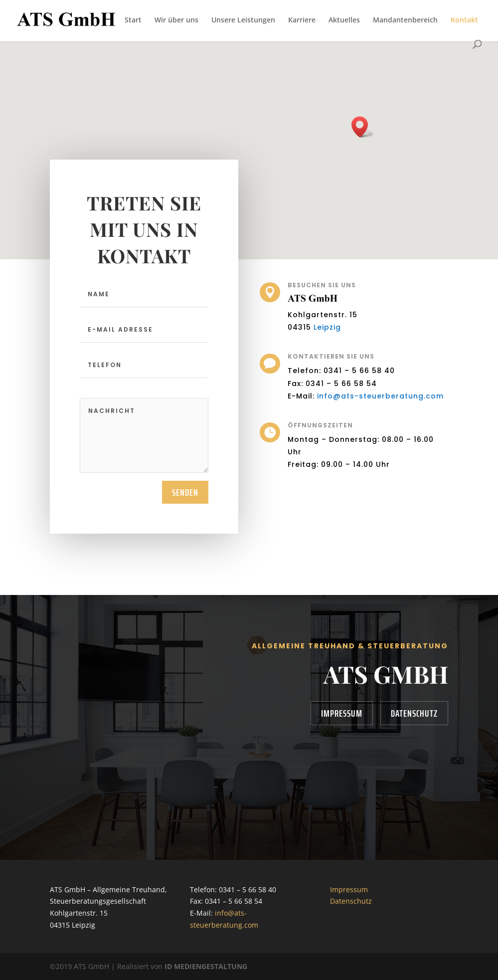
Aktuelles (344, 20)
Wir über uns (176, 20)
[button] (363, 127)
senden (185, 492)
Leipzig (331, 325)
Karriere (302, 20)
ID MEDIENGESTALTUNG (206, 966)
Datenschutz (414, 713)
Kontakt (464, 20)
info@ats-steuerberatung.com (378, 394)
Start (133, 20)
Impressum (342, 713)
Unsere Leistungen (243, 20)
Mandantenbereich (405, 20)
